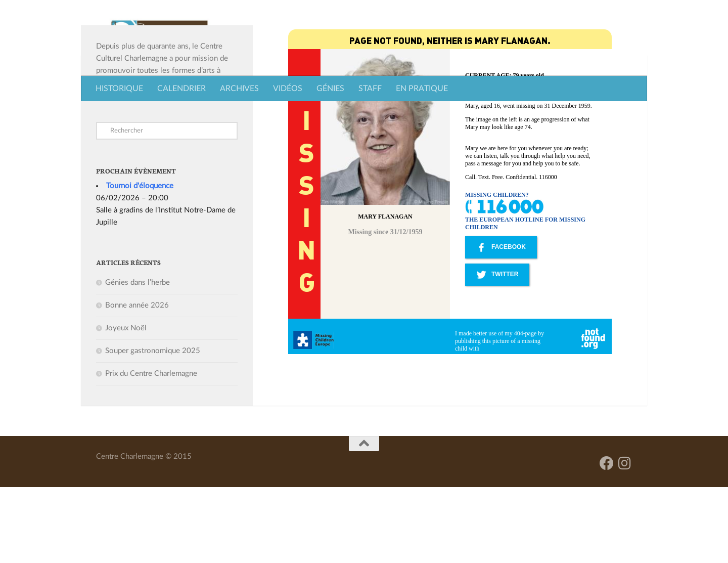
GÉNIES (330, 89)
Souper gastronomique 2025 (153, 427)
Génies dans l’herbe (138, 358)
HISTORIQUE (119, 89)
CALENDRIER (181, 89)
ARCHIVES (239, 89)
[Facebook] (607, 539)
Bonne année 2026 (137, 381)
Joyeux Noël (126, 404)
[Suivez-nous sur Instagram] (625, 539)
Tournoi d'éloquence (140, 262)
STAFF (370, 89)
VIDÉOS (288, 89)
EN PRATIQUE (422, 89)
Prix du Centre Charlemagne (151, 449)
